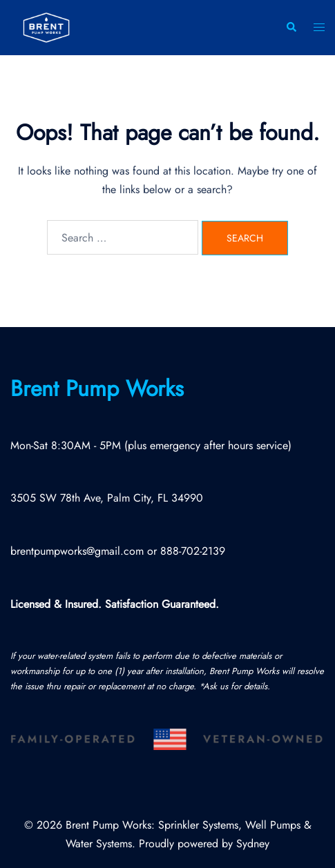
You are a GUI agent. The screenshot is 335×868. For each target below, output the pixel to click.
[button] (291, 28)
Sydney (253, 844)
